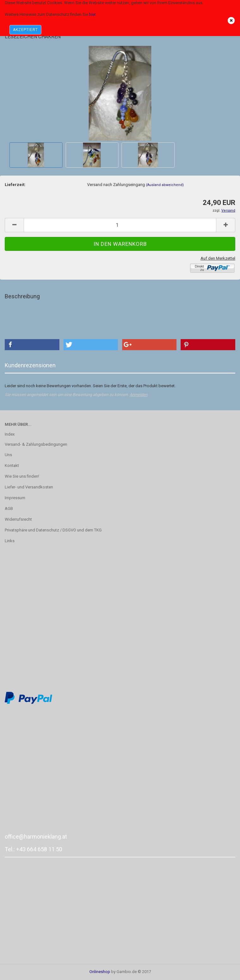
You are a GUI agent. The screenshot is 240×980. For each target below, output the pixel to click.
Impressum (15, 498)
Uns (8, 455)
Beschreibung (22, 296)
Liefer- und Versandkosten (29, 487)
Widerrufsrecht (18, 519)
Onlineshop (100, 972)
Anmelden (138, 395)
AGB (9, 509)
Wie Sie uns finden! (22, 476)
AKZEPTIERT (25, 30)
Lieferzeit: (15, 185)
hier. (93, 14)
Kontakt (12, 465)
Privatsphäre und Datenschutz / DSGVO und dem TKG (53, 530)
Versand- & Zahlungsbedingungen (36, 444)
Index (10, 434)
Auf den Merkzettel (218, 258)
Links (10, 541)
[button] (32, 345)
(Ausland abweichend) (165, 185)
